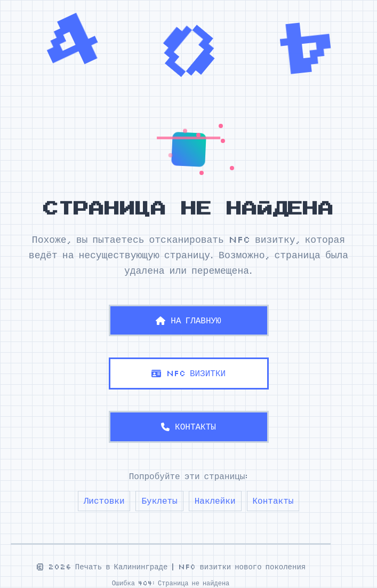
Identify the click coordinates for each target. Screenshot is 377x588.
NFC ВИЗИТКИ (188, 373)
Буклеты (159, 500)
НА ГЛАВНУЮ (188, 320)
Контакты (273, 500)
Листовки (104, 500)
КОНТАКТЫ (188, 426)
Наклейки (215, 500)
